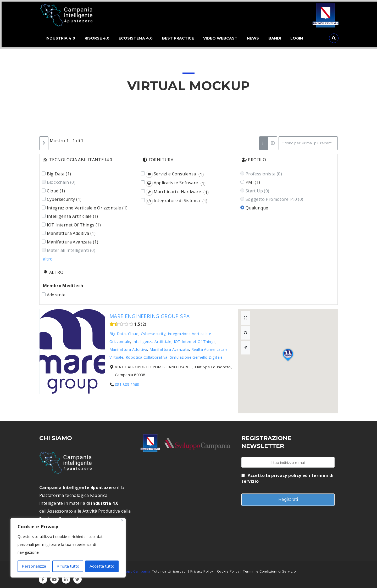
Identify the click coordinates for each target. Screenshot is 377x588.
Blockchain (61, 181)
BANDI (280, 38)
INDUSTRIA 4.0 (59, 38)
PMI (253, 181)
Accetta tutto (102, 566)
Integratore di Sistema (177, 200)
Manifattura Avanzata (73, 240)
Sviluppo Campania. (135, 570)
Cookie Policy (228, 570)
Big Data (59, 172)
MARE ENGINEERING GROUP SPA (149, 315)
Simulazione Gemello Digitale (196, 356)
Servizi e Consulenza (175, 173)
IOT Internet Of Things (74, 223)
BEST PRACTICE (180, 38)
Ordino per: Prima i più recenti (307, 142)
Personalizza (34, 566)
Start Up (257, 189)
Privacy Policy (202, 570)
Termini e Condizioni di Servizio (269, 570)
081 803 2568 (127, 383)
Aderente (56, 293)
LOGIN (303, 38)
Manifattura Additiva (71, 232)
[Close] (122, 520)
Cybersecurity (64, 198)
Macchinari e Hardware (177, 190)
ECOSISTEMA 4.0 (136, 38)
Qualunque (257, 206)
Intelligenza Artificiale (73, 215)
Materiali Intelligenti (71, 249)
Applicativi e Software (176, 182)
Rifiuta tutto (68, 566)
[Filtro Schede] (44, 142)
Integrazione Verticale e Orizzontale (87, 206)
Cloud (56, 189)
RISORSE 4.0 (96, 38)
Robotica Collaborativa (147, 356)
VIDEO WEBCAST (223, 38)
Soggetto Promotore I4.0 (275, 198)
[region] (68, 548)
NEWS (257, 38)
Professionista (264, 172)
